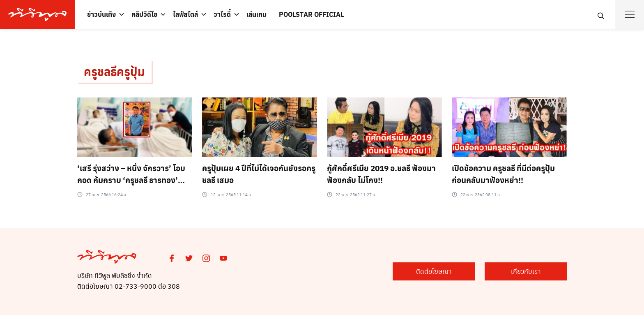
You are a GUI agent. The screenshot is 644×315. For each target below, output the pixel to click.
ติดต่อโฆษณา (434, 271)
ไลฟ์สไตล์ (185, 14)
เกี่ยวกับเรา (526, 271)
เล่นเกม (256, 14)
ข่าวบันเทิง (101, 14)
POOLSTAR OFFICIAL (311, 14)
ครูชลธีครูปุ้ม (114, 71)
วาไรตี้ (222, 14)
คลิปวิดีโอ (144, 14)
